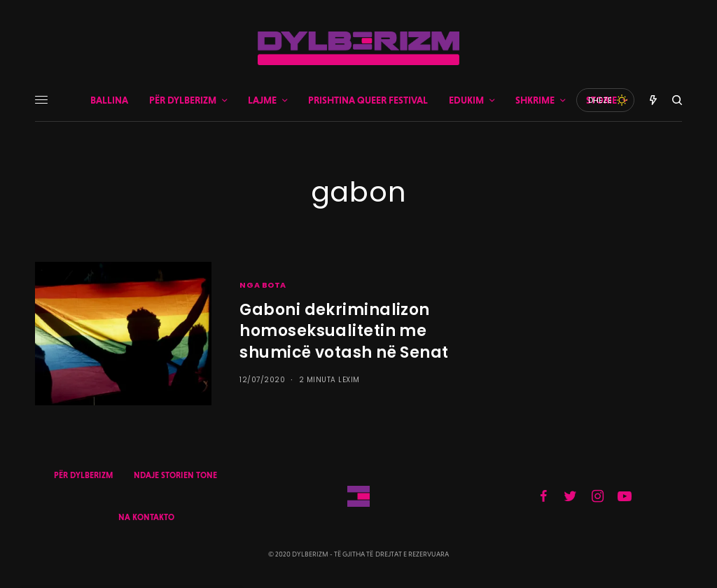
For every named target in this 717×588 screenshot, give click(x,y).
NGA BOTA (263, 285)
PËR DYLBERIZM (83, 475)
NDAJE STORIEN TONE (175, 475)
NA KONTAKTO (146, 517)
